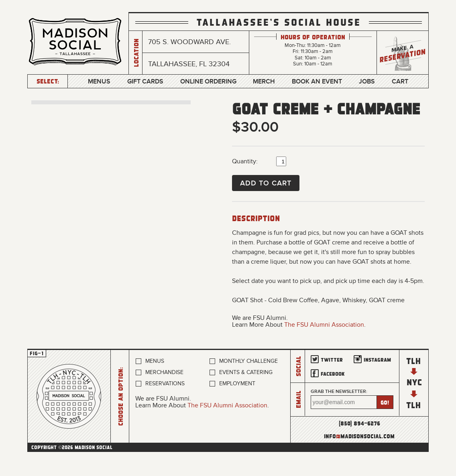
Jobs (367, 81)
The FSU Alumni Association (324, 325)
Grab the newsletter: (339, 392)
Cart (400, 81)
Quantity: (245, 161)
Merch (264, 81)
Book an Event (317, 81)
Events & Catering (246, 372)
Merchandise (164, 372)
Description (256, 218)
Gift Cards (145, 81)
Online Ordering (208, 81)
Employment (237, 383)
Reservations (165, 383)
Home (69, 396)
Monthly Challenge (248, 361)
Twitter (332, 359)
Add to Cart (266, 183)
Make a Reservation (403, 53)
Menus (99, 81)
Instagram (377, 359)
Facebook (333, 373)
